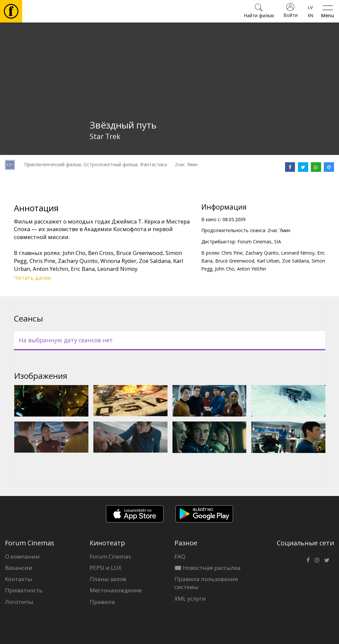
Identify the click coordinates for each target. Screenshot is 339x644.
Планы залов (108, 579)
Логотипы (19, 602)
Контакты (19, 579)
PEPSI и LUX (106, 568)
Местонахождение (116, 590)
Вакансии (19, 568)
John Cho (225, 269)
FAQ (180, 556)
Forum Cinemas (110, 556)
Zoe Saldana (295, 261)
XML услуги (190, 598)
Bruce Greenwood (235, 261)
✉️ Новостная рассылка (208, 568)
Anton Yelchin (252, 269)
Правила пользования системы (206, 583)
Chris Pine (232, 253)
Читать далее (32, 278)
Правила (102, 602)
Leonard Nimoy (298, 253)
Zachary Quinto (262, 253)
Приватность (24, 590)
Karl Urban (268, 261)
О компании (22, 556)
